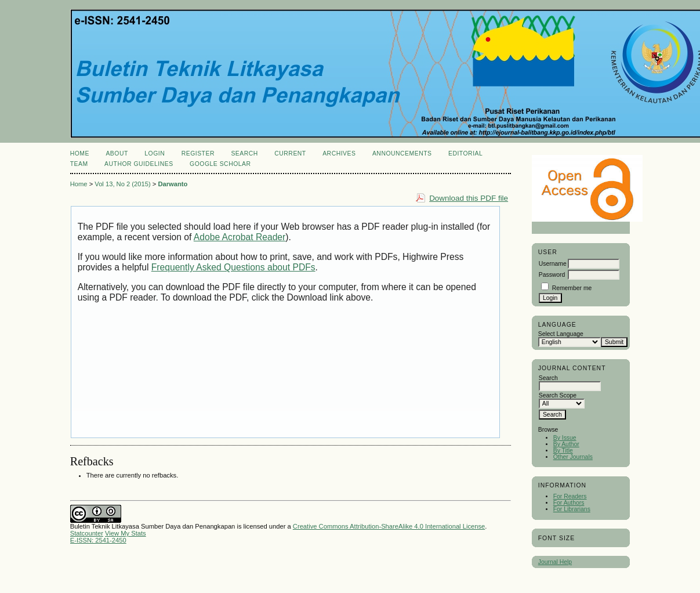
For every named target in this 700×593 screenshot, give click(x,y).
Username (553, 264)
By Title (563, 451)
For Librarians (572, 509)
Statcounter (87, 533)
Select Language (561, 334)
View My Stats (126, 533)
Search (244, 153)
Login (155, 153)
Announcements (402, 153)
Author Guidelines (139, 164)
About (117, 153)
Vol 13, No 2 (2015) (122, 184)
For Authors (569, 503)
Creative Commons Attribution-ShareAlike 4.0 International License (389, 526)
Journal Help (555, 562)
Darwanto (173, 184)
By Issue (565, 438)
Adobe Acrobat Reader (240, 237)
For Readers (570, 496)
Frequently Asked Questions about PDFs (233, 267)
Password (552, 275)
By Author (566, 444)
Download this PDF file (469, 198)
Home (80, 153)
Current (290, 153)
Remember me (572, 288)
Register (198, 153)
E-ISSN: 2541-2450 (98, 540)
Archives (339, 153)
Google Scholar (220, 164)
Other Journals (573, 457)
